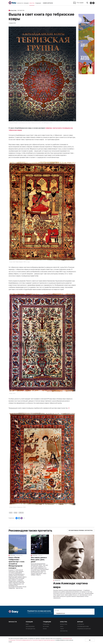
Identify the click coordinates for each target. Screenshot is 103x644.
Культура (32, 3)
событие (21, 513)
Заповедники (30, 626)
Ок (90, 640)
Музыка (40, 555)
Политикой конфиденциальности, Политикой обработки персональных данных (35, 640)
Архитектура (19, 555)
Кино (62, 626)
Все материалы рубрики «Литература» (81, 530)
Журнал (80, 622)
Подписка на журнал (84, 629)
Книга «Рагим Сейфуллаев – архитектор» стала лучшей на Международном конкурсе (16, 563)
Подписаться (61, 613)
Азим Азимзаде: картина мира (70, 585)
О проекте (81, 624)
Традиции (38, 3)
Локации (26, 3)
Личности (20, 3)
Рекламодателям (83, 626)
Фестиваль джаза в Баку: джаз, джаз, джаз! (39, 560)
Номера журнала (48, 3)
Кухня (45, 629)
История (46, 626)
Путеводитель (31, 629)
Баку (27, 624)
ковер (15, 513)
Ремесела (46, 624)
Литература (21, 10)
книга (11, 513)
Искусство (64, 624)
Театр (62, 629)
